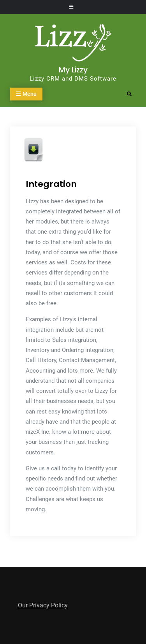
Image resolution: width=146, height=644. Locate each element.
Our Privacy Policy (43, 605)
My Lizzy (73, 70)
